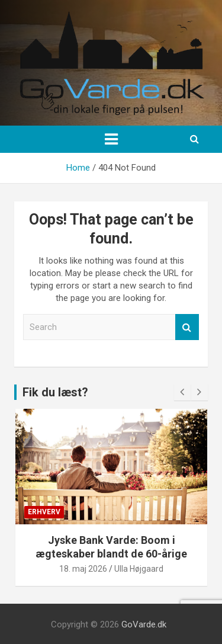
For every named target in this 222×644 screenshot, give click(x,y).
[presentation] (182, 392)
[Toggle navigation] (111, 139)
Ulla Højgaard (139, 569)
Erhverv (44, 512)
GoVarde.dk (144, 624)
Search (187, 327)
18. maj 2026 (83, 569)
